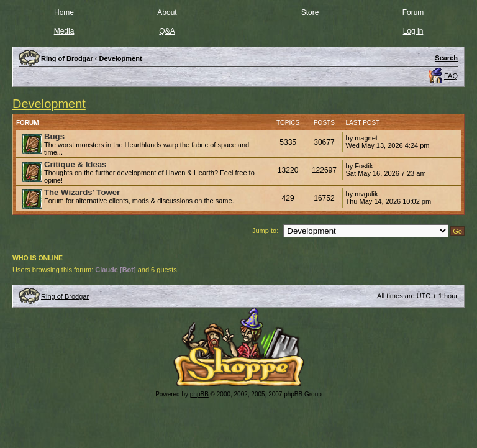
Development (49, 104)
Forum (413, 12)
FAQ (451, 76)
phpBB (199, 394)
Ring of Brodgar (65, 296)
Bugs (54, 136)
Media (64, 31)
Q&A (167, 31)
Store (310, 12)
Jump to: (265, 231)
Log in (413, 31)
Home (64, 12)
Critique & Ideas (75, 164)
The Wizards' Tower (82, 192)
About (167, 12)
